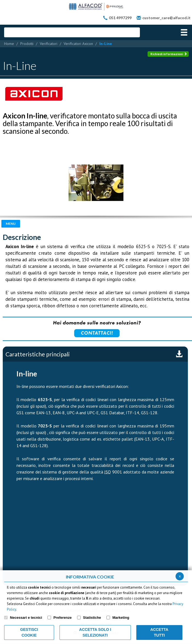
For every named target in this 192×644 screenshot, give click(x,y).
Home (9, 44)
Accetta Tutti (159, 632)
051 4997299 (120, 18)
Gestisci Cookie (29, 632)
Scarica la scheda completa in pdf (179, 354)
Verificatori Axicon (78, 44)
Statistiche (92, 618)
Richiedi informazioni (169, 54)
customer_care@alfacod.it (166, 18)
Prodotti (27, 44)
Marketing (121, 618)
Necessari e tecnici (26, 618)
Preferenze (63, 618)
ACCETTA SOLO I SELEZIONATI (95, 632)
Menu (11, 224)
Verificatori (49, 44)
